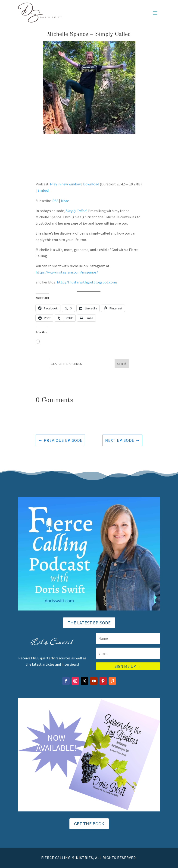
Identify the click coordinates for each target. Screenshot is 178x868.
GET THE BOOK (89, 824)
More (65, 201)
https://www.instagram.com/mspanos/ (67, 272)
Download (91, 184)
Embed (43, 190)
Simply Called (76, 211)
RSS (55, 201)
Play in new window (65, 184)
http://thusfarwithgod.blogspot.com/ (87, 282)
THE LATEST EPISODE (89, 623)
